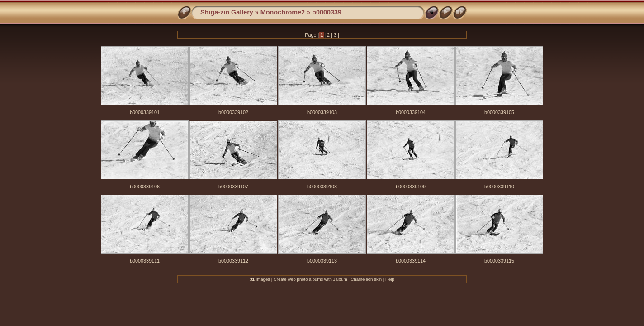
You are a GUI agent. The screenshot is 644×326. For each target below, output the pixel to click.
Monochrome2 (283, 12)
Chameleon (362, 279)
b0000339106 (145, 187)
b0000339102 (233, 112)
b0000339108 (322, 187)
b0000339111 (145, 261)
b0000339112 (233, 261)
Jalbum (340, 279)
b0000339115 (499, 261)
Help (390, 279)
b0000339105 (499, 112)
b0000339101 (145, 112)
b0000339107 (233, 187)
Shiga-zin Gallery (227, 12)
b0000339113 (322, 261)
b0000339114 (411, 261)
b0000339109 (411, 187)
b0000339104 (411, 112)
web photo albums (305, 279)
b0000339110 (499, 187)
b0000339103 (322, 112)
